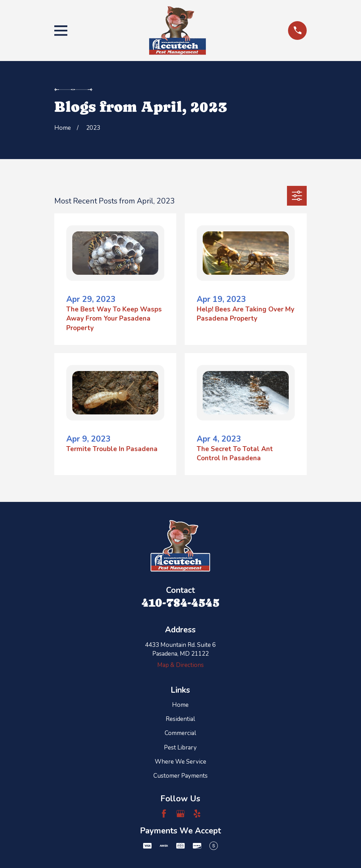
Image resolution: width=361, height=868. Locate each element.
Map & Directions (180, 665)
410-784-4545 (180, 603)
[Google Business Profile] (180, 814)
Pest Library (180, 748)
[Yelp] (197, 814)
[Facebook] (164, 814)
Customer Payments (180, 776)
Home (180, 705)
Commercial (180, 733)
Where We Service (180, 762)
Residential (180, 719)
